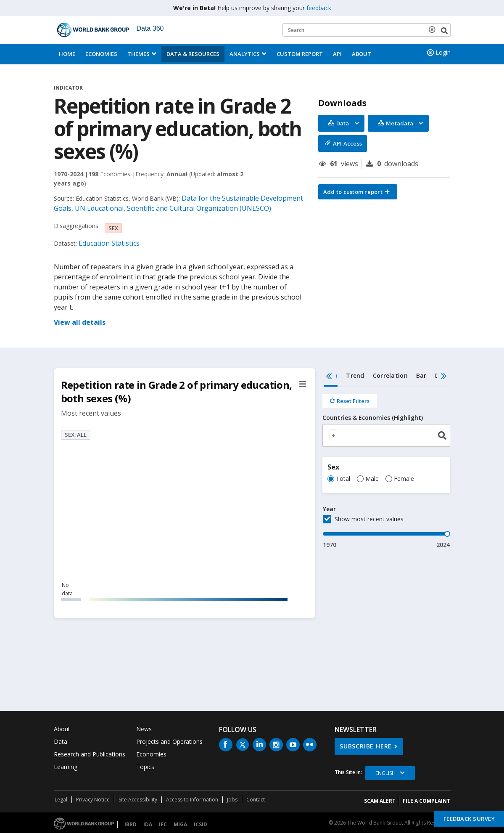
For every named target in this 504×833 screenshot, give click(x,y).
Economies (101, 54)
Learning (66, 767)
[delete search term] (434, 29)
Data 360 (150, 28)
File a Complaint (426, 801)
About (362, 54)
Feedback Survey (469, 819)
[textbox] (333, 435)
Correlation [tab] (390, 375)
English (385, 773)
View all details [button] (80, 322)
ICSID (201, 824)
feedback (319, 8)
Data (61, 741)
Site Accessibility (138, 800)
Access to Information (192, 800)
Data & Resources (193, 54)
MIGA (180, 824)
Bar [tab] (421, 375)
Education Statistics (109, 243)
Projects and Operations (169, 741)
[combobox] (386, 435)
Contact (256, 800)
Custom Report (300, 54)
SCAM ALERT (380, 801)
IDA (148, 824)
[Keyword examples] (367, 30)
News (144, 729)
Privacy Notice (93, 800)
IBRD (131, 824)
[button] (358, 192)
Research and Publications (90, 754)
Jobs (232, 800)
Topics (145, 767)
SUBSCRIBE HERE (366, 746)
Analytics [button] (245, 54)
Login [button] (438, 53)
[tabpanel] (386, 468)
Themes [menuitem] (139, 54)
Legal (61, 800)
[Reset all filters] (350, 401)
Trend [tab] (355, 375)
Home (67, 54)
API (337, 54)
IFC (163, 824)
